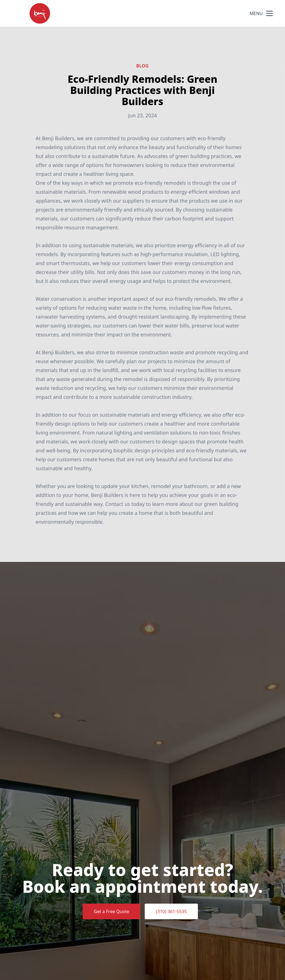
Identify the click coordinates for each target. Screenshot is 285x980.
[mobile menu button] (269, 13)
